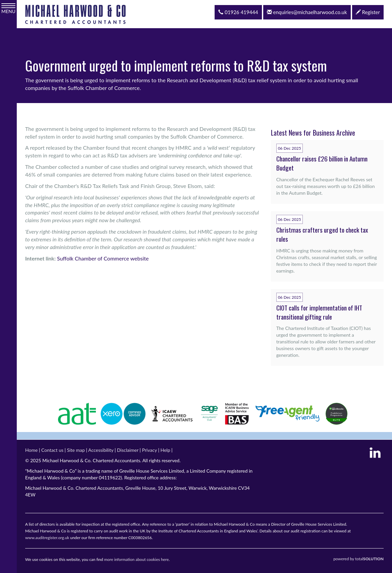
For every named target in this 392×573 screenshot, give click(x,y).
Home (31, 450)
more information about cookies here (137, 559)
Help (165, 450)
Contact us (52, 450)
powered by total (358, 559)
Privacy (149, 450)
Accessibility (101, 450)
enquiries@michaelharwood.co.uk (307, 12)
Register (368, 12)
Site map (76, 450)
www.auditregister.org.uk (47, 538)
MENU (8, 9)
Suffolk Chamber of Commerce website (103, 258)
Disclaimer (128, 450)
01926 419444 (238, 12)
